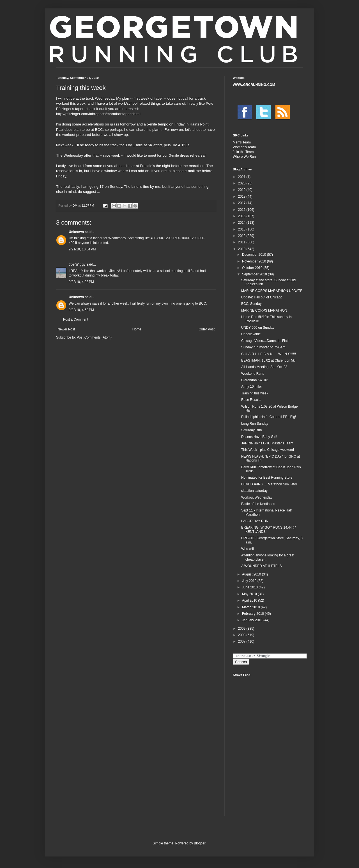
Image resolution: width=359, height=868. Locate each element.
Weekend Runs (253, 374)
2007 (242, 641)
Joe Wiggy (77, 264)
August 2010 (252, 574)
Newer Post (66, 329)
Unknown (76, 232)
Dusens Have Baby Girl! (259, 437)
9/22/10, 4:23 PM (81, 282)
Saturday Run (251, 430)
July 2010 (250, 581)
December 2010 (255, 255)
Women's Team (244, 147)
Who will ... (249, 549)
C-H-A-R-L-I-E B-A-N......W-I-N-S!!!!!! (269, 354)
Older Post (207, 329)
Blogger (200, 843)
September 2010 (255, 274)
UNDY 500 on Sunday (258, 328)
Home (137, 329)
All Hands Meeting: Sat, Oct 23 (264, 367)
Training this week (255, 393)
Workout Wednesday (257, 497)
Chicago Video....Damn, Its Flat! (265, 341)
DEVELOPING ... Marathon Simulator (269, 484)
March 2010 (251, 607)
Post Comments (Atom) (94, 337)
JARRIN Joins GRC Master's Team (267, 443)
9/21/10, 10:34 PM (82, 249)
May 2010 (250, 594)
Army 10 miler (252, 387)
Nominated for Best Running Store (267, 478)
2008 (242, 635)
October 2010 (253, 268)
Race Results (251, 400)
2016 (242, 210)
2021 (242, 177)
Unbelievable (251, 334)
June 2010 (250, 587)
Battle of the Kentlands (258, 504)
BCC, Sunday (251, 304)
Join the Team (243, 152)
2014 (242, 223)
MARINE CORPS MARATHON (264, 310)
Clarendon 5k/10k (254, 380)
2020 (242, 183)
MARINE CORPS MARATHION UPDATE (272, 291)
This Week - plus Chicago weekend (268, 450)
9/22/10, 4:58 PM (81, 310)
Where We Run (244, 157)
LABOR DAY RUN (255, 521)
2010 (242, 249)
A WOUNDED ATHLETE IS (261, 566)
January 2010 (253, 620)
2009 (242, 629)
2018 (242, 197)
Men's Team (242, 142)
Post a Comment (76, 319)
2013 (242, 229)
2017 (242, 203)
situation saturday (254, 491)
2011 (242, 242)
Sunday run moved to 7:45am (263, 347)
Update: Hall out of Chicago (262, 297)
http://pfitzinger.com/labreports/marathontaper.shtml (98, 114)
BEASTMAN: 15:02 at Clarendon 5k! (268, 360)
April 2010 (250, 600)
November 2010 (255, 261)
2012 (242, 236)
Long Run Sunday (255, 424)
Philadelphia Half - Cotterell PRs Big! (269, 417)
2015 (242, 216)
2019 (242, 190)
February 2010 (253, 614)
